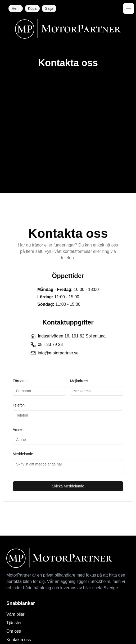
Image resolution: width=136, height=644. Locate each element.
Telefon (19, 405)
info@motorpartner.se (58, 353)
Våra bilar (15, 614)
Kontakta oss (19, 640)
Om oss (14, 631)
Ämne (18, 430)
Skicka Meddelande (68, 486)
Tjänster (14, 623)
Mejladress (79, 381)
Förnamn (20, 381)
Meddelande (23, 454)
